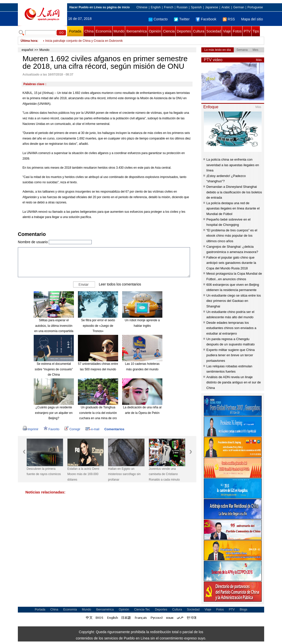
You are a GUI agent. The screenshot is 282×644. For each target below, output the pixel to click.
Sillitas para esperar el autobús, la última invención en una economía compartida (54, 326)
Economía (104, 31)
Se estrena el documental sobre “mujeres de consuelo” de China (54, 369)
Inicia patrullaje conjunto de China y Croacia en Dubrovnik (84, 41)
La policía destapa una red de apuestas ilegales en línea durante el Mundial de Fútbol (233, 208)
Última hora (29, 41)
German (239, 7)
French (169, 7)
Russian (182, 7)
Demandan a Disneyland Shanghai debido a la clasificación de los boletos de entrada (234, 192)
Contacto (158, 19)
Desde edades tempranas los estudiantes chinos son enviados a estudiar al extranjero (231, 328)
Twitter (182, 19)
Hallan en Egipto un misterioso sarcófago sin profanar (124, 474)
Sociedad (214, 31)
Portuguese (255, 7)
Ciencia (169, 31)
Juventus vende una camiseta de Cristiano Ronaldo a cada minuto (164, 474)
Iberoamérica (136, 31)
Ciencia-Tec (142, 610)
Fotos (237, 31)
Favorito (51, 429)
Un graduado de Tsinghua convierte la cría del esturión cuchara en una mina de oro (98, 413)
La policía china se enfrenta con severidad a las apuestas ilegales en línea (233, 165)
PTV (247, 31)
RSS (229, 19)
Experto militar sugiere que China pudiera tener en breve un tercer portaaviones (230, 355)
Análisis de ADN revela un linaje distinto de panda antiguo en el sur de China (234, 382)
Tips (256, 31)
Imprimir (31, 429)
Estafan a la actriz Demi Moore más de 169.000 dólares (83, 474)
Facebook (206, 19)
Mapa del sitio (252, 19)
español (27, 50)
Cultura (199, 31)
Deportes (184, 31)
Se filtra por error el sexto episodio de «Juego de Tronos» (98, 326)
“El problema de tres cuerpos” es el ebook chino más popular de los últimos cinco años (232, 236)
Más (259, 60)
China (89, 31)
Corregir (72, 429)
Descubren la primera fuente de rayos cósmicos (44, 472)
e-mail (92, 429)
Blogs (244, 610)
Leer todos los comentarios (120, 284)
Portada (75, 31)
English (156, 7)
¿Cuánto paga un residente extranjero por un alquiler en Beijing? (54, 413)
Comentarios (114, 429)
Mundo (119, 31)
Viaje (227, 31)
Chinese (142, 7)
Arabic (226, 7)
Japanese (212, 7)
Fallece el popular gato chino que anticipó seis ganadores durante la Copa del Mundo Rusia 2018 (231, 263)
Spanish (196, 7)
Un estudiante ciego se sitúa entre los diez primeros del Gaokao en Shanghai (234, 301)
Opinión (155, 31)
